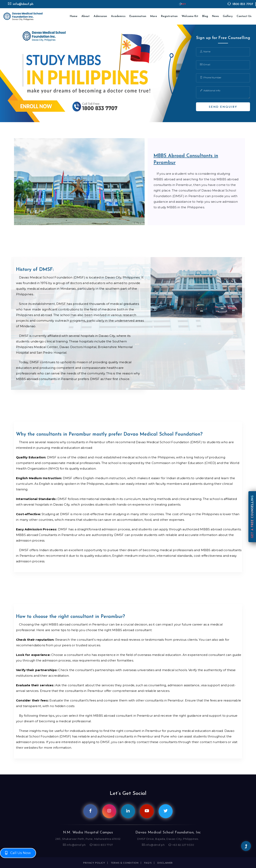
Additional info (210, 90)
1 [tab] (128, 116)
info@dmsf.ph (21, 4)
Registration (169, 16)
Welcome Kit (190, 16)
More (154, 16)
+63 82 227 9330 (181, 845)
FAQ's (148, 863)
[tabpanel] (128, 73)
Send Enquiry (223, 107)
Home (74, 16)
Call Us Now (18, 853)
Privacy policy (94, 863)
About (85, 16)
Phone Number (211, 77)
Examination (138, 16)
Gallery (228, 16)
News (215, 16)
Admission (100, 16)
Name (205, 51)
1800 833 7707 (240, 4)
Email (205, 64)
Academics (118, 16)
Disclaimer (165, 863)
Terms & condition (125, 863)
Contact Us (244, 16)
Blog (205, 16)
